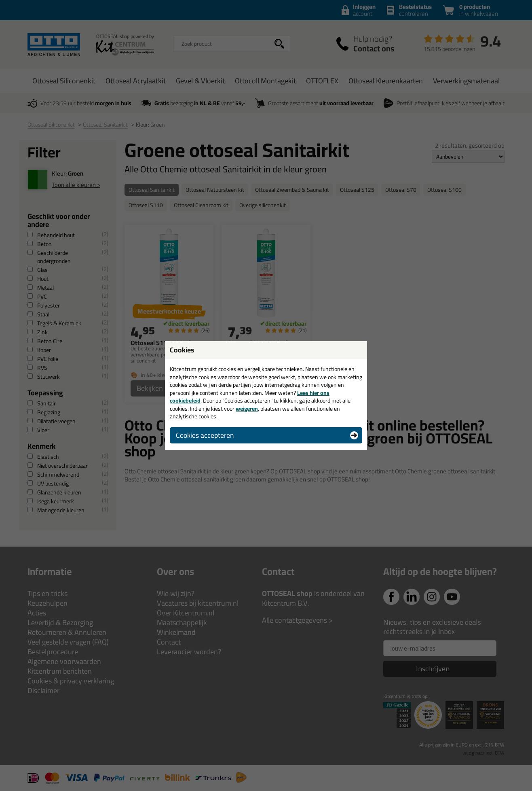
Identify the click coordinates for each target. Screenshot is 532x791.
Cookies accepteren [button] (205, 435)
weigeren (247, 409)
